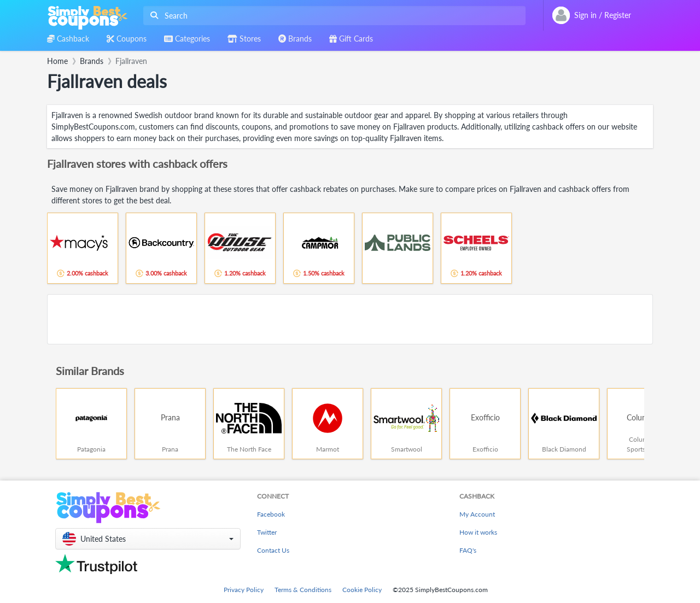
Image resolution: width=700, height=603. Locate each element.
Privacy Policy (244, 590)
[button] (148, 539)
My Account (477, 514)
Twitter (267, 532)
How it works (478, 532)
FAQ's (468, 550)
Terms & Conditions (303, 590)
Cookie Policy (362, 590)
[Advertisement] (350, 319)
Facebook (271, 514)
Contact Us (273, 550)
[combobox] (332, 16)
